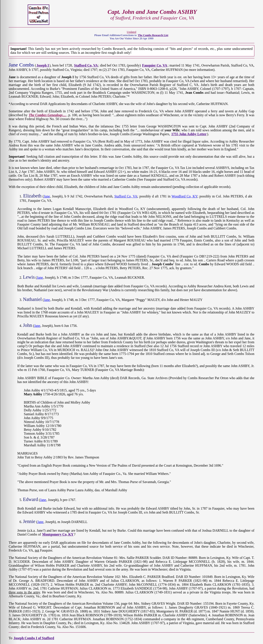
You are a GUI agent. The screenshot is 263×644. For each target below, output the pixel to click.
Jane (47, 196)
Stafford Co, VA (126, 196)
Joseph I (43, 65)
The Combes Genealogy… (47, 115)
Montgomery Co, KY (58, 534)
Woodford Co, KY (184, 196)
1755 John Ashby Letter (189, 134)
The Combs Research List (153, 35)
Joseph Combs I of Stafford (34, 638)
